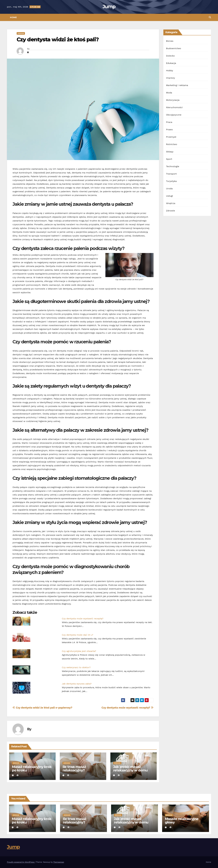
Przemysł (171, 137)
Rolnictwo (172, 144)
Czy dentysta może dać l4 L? (78, 635)
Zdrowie (21, 33)
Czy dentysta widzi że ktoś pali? (58, 39)
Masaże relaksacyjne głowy (182, 821)
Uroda (169, 189)
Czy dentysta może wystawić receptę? (83, 619)
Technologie (173, 166)
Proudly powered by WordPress (21, 862)
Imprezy (171, 78)
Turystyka (171, 181)
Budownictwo (174, 48)
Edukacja (171, 63)
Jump (109, 7)
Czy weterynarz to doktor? (76, 667)
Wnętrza (171, 203)
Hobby (170, 70)
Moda (169, 93)
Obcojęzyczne (174, 115)
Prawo (170, 129)
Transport (171, 174)
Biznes (170, 41)
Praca (169, 122)
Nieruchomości (174, 107)
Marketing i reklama (177, 85)
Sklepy (170, 152)
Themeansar (59, 862)
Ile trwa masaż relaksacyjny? (74, 768)
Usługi (170, 196)
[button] (210, 17)
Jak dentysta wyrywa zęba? (77, 684)
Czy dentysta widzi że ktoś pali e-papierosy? (42, 708)
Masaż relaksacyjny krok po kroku (32, 768)
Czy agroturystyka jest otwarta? (79, 651)
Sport (169, 159)
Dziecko (170, 56)
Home (13, 17)
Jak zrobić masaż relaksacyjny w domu (130, 768)
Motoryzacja (173, 100)
